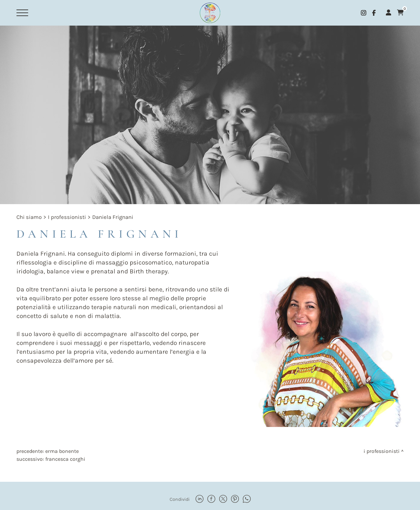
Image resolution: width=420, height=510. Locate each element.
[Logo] (210, 13)
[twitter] (223, 499)
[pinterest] (235, 499)
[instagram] (364, 13)
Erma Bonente (62, 451)
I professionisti (67, 217)
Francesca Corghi (65, 459)
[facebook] (374, 13)
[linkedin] (199, 499)
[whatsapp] (247, 499)
